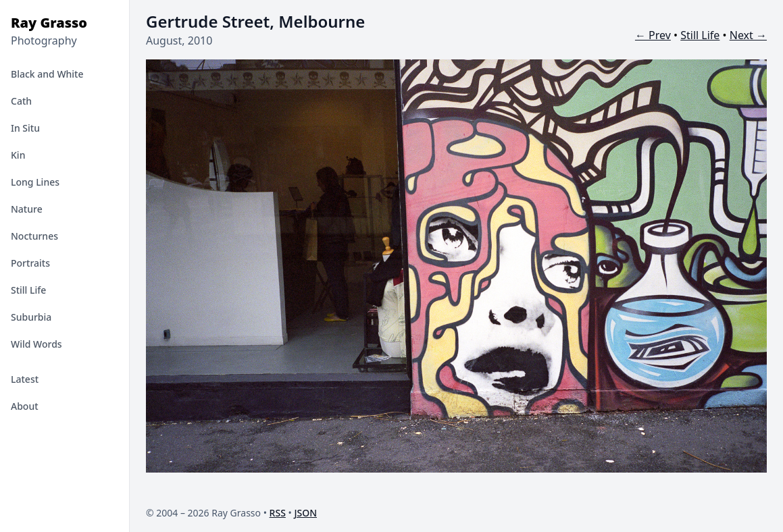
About (25, 406)
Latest (25, 379)
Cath (21, 101)
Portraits (30, 263)
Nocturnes (34, 236)
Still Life (28, 290)
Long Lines (35, 182)
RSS (278, 513)
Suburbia (31, 317)
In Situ (25, 128)
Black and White (47, 74)
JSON (305, 513)
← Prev (653, 35)
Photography (44, 41)
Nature (27, 209)
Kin (18, 155)
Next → (748, 35)
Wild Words (36, 344)
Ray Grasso (49, 23)
